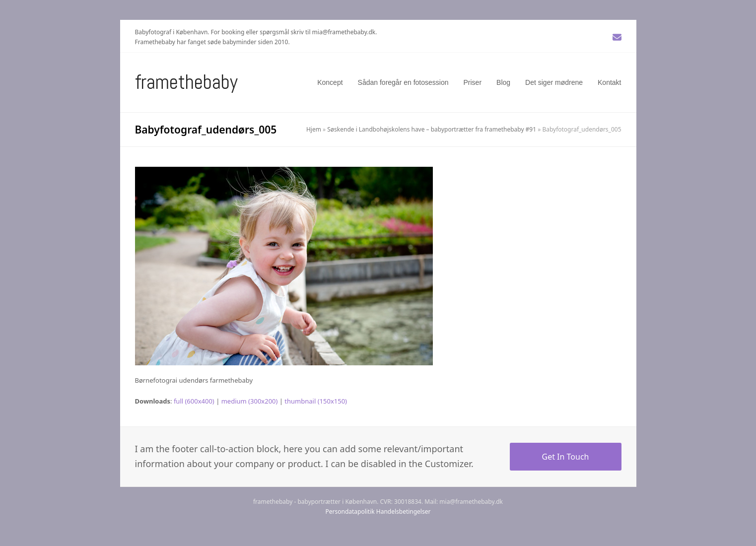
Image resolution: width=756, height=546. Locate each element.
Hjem (314, 129)
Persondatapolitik (350, 512)
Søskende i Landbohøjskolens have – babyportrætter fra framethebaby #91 (432, 129)
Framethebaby (186, 82)
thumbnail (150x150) (316, 401)
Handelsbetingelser (404, 512)
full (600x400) (194, 401)
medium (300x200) (250, 401)
